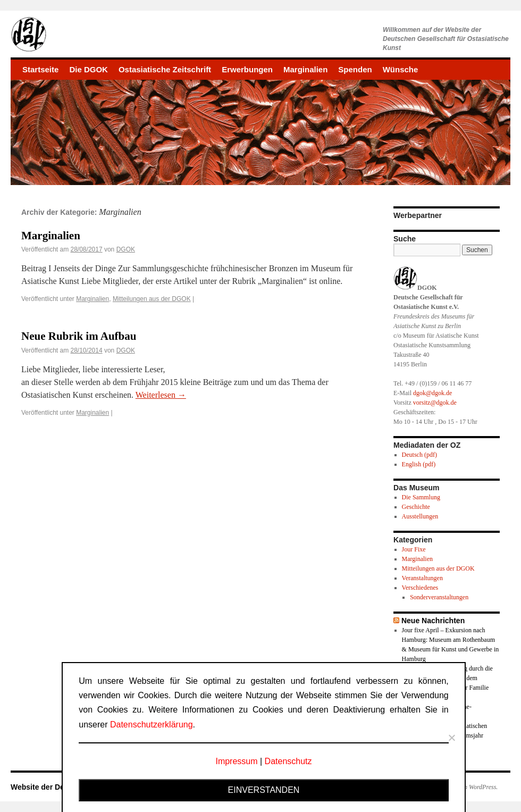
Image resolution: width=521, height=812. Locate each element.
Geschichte (416, 507)
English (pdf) (419, 464)
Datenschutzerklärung (152, 725)
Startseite (40, 69)
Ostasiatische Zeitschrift (165, 69)
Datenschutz (288, 761)
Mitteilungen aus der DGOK (152, 299)
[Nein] (451, 738)
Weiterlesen (161, 395)
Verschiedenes (420, 588)
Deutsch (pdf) (419, 455)
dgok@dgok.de (432, 393)
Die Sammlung (421, 497)
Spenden (355, 69)
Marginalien (305, 69)
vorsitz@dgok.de (435, 403)
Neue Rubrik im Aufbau (79, 336)
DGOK (126, 249)
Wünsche (401, 69)
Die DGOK (89, 69)
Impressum (236, 761)
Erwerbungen (247, 69)
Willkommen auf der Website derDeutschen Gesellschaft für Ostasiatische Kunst (446, 39)
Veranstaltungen (422, 578)
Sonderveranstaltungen (439, 597)
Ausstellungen (420, 516)
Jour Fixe (414, 549)
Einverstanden (264, 790)
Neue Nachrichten (433, 621)
